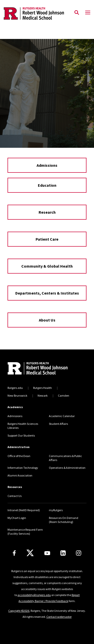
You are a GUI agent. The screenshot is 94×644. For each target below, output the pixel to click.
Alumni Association (20, 475)
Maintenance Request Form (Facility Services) (25, 532)
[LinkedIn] (63, 553)
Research (47, 212)
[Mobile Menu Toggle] (88, 13)
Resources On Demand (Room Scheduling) (64, 520)
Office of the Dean (19, 456)
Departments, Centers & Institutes (47, 293)
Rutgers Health (42, 388)
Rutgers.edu (15, 388)
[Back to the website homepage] (34, 13)
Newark (43, 396)
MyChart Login (17, 518)
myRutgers (56, 510)
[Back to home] (41, 369)
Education (47, 185)
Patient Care (47, 239)
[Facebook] (14, 553)
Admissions (47, 165)
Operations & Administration (67, 468)
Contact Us (15, 496)
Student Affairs (58, 424)
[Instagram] (79, 553)
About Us (47, 320)
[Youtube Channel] (47, 553)
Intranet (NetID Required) (24, 510)
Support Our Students (21, 435)
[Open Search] (77, 13)
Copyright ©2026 (19, 611)
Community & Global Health (47, 266)
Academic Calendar (62, 416)
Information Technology (23, 468)
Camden (64, 396)
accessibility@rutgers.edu (34, 595)
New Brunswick (17, 396)
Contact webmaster (59, 617)
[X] (30, 553)
